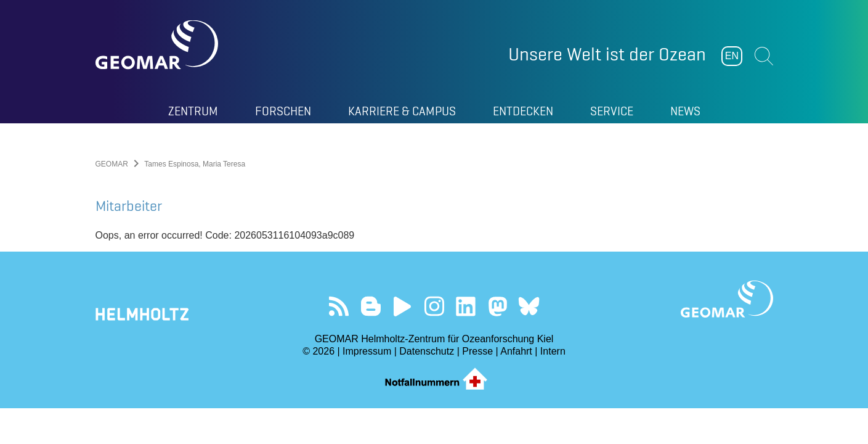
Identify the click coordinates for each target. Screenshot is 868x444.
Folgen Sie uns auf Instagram (434, 306)
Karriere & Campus (402, 111)
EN (732, 56)
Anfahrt (516, 351)
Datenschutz (427, 351)
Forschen (283, 111)
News (685, 111)
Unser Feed (339, 306)
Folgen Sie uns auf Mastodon (497, 306)
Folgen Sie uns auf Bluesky (529, 306)
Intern (553, 351)
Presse (477, 351)
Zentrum (193, 111)
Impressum (367, 351)
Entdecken (523, 111)
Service (612, 111)
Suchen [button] (764, 56)
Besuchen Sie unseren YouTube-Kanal (403, 306)
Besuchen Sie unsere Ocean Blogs (371, 306)
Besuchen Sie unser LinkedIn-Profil (465, 306)
